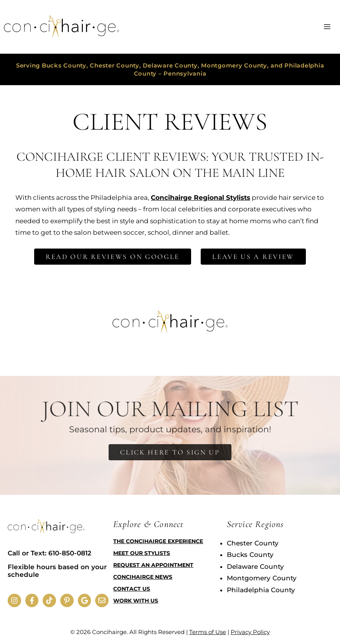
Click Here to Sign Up (170, 452)
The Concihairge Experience (158, 541)
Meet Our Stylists (142, 553)
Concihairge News (143, 577)
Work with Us (136, 601)
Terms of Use (208, 632)
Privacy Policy (250, 632)
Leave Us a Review (253, 257)
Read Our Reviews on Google (113, 257)
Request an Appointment (153, 565)
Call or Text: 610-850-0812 (50, 553)
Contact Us (132, 589)
